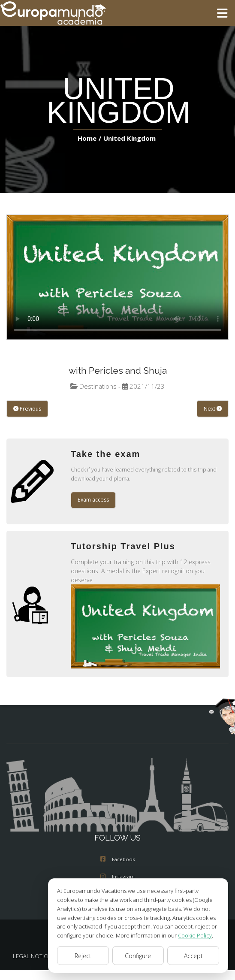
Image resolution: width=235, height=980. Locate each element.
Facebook (118, 860)
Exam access (93, 500)
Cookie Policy (189, 935)
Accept (193, 956)
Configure (138, 956)
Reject (83, 956)
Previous (27, 409)
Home (89, 138)
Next (213, 409)
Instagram (117, 877)
